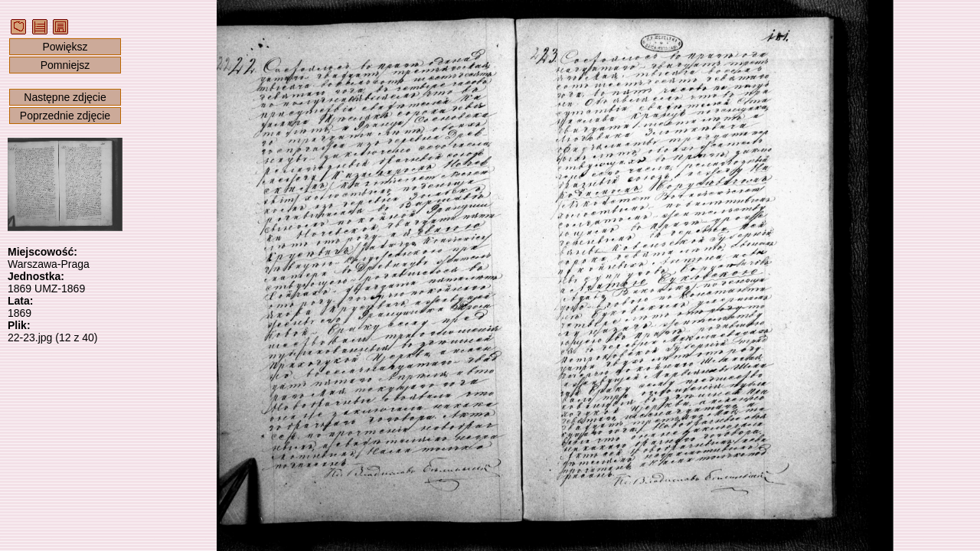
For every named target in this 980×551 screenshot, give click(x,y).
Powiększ (65, 47)
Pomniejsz (65, 65)
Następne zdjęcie (65, 97)
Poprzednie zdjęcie (65, 116)
